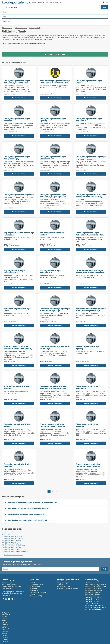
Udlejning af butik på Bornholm (13, 538)
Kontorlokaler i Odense (92, 594)
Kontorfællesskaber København (95, 607)
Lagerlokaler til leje (91, 603)
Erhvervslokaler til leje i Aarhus (95, 585)
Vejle (4, 630)
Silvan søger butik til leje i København (88, 387)
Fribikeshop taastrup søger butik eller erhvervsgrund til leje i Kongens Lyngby (91, 311)
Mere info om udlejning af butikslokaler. (39, 39)
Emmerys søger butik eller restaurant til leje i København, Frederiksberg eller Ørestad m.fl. (19, 349)
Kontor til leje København (93, 590)
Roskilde (5, 632)
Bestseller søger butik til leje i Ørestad (17, 425)
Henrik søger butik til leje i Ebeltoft (52, 234)
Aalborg (5, 620)
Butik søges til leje (35, 28)
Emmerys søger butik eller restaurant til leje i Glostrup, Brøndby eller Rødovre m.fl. (53, 426)
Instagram (6, 599)
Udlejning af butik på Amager (12, 536)
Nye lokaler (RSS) (36, 596)
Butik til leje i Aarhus (92, 600)
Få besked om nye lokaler (103, 2)
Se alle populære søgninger (14, 555)
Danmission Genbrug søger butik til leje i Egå (55, 347)
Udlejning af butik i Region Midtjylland (15, 551)
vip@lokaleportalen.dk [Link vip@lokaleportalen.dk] (37, 43)
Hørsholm (5, 637)
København (6, 615)
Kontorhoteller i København (94, 605)
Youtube (9, 599)
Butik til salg (6, 535)
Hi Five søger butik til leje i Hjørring (88, 347)
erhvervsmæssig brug (55, 2)
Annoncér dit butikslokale (55, 54)
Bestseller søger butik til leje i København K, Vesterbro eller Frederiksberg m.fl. (54, 388)
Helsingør (5, 639)
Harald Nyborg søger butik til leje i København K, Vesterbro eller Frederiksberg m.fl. (55, 83)
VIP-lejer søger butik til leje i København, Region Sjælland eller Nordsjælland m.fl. (53, 197)
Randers (5, 624)
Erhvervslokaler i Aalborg (93, 588)
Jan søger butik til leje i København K (50, 272)
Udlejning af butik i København (13, 544)
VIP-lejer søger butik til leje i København (89, 120)
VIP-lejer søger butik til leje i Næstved (17, 120)
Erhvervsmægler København (94, 609)
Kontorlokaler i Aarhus (92, 592)
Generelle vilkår (35, 586)
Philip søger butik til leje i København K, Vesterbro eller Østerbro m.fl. (89, 235)
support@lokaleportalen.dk (12, 586)
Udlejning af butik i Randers (12, 549)
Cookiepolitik (34, 590)
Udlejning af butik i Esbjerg (11, 540)
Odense (5, 618)
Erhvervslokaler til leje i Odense (95, 586)
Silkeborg (5, 628)
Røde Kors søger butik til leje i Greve (17, 310)
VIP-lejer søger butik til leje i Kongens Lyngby (17, 158)
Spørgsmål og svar (64, 583)
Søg (104, 7)
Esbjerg (5, 622)
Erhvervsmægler (7, 28)
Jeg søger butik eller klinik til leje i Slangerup (19, 234)
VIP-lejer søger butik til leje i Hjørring (53, 120)
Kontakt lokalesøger (19, 98)
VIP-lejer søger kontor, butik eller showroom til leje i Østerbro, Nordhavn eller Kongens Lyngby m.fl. (91, 198)
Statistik (60, 585)
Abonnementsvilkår (36, 585)
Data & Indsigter (63, 581)
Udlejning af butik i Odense (11, 548)
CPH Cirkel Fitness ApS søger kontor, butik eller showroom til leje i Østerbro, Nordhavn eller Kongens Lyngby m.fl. (90, 274)
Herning (5, 635)
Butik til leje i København (93, 598)
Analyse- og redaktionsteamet (68, 588)
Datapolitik (33, 588)
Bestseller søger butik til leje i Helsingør (17, 465)
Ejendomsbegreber (64, 586)
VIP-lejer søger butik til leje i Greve (89, 82)
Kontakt (32, 583)
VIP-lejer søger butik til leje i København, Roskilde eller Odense (17, 83)
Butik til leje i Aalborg (92, 601)
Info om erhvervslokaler (38, 592)
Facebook (3, 599)
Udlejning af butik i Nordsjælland (13, 546)
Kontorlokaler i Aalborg (92, 596)
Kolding (5, 626)
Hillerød (5, 633)
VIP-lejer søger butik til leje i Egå (91, 157)
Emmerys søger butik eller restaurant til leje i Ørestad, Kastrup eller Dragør (88, 466)
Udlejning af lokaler (21, 28)
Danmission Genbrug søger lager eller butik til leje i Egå (55, 310)
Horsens (5, 641)
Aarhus (4, 617)
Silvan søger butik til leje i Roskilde (88, 425)
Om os (32, 581)
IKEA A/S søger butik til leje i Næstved (17, 387)
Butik (4, 533)
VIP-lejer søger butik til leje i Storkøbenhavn (53, 158)
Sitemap (32, 594)
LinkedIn (15, 599)
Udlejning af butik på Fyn (11, 542)
